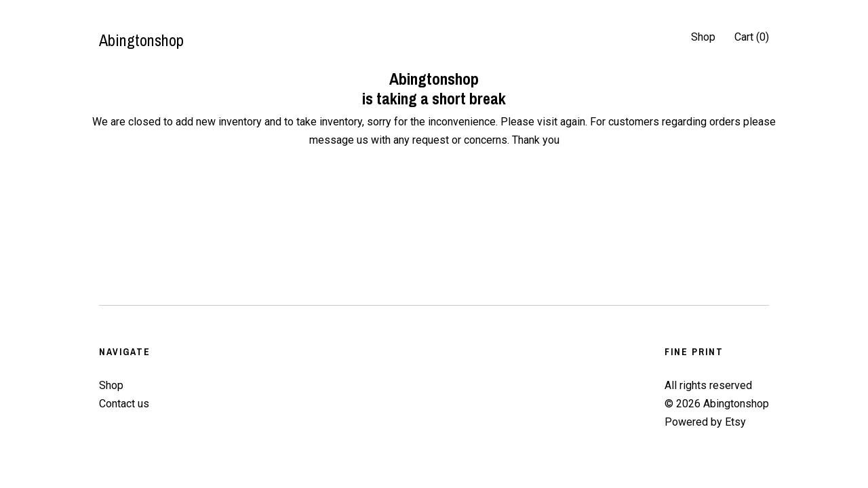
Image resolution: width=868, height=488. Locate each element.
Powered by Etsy (705, 422)
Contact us (124, 404)
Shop (703, 37)
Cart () (752, 37)
